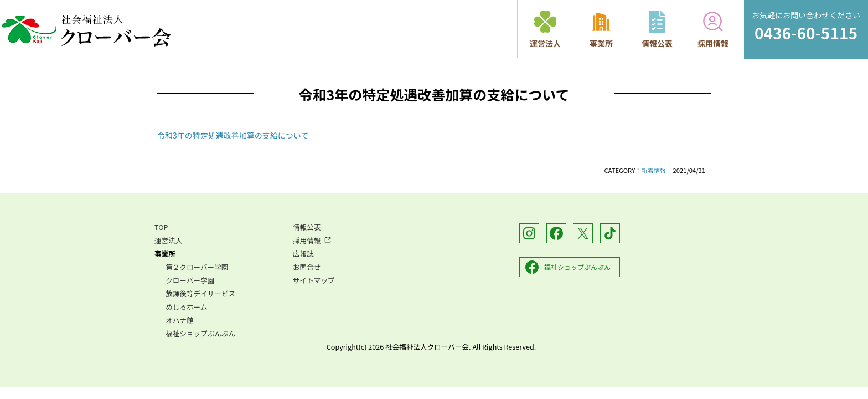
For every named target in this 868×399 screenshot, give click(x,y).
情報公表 (657, 30)
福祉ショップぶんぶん (200, 333)
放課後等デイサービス (200, 293)
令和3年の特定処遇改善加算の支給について (233, 135)
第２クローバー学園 (197, 267)
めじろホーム (186, 307)
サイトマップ (314, 280)
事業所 (601, 30)
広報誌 (303, 254)
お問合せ (307, 267)
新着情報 (653, 170)
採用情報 (713, 30)
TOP (161, 227)
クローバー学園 (190, 280)
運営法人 (545, 30)
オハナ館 (179, 320)
